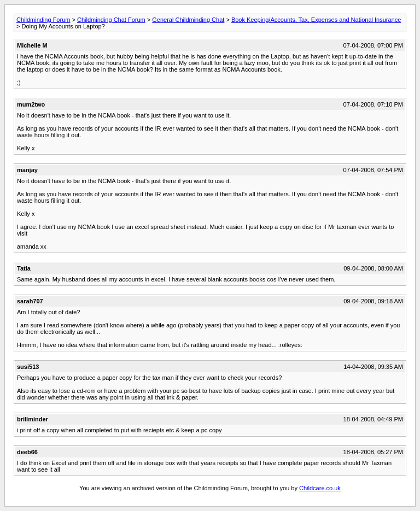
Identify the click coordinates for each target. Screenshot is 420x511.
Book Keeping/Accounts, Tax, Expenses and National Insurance (316, 20)
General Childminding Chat (188, 20)
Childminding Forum (43, 20)
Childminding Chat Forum (111, 20)
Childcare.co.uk (320, 488)
